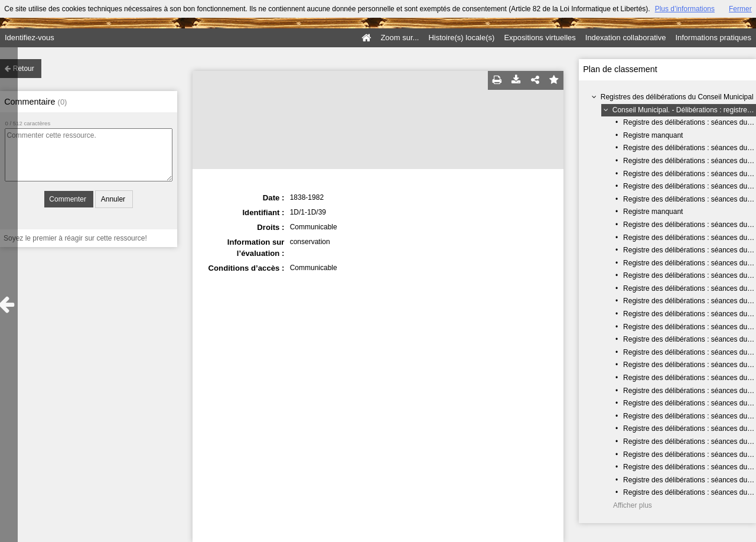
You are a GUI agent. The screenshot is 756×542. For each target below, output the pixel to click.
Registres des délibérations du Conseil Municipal (677, 97)
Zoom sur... (400, 38)
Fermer (740, 9)
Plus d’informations (685, 9)
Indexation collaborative (626, 38)
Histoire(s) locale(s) (461, 38)
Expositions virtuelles (540, 38)
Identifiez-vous (30, 38)
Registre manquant (653, 135)
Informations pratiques (713, 38)
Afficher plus (633, 505)
